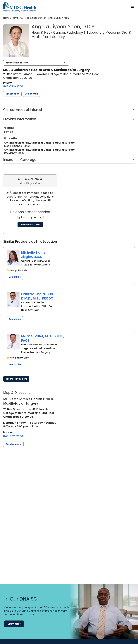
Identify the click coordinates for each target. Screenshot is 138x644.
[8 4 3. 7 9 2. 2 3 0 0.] (13, 86)
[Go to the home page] (20, 7)
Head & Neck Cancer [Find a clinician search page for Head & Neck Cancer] (35, 18)
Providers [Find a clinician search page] (17, 18)
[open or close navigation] (133, 6)
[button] (36, 63)
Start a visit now (30, 225)
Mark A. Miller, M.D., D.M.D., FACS (43, 338)
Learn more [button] (14, 624)
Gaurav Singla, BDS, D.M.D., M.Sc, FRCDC (37, 296)
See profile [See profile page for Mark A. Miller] (15, 364)
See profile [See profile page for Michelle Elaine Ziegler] (15, 277)
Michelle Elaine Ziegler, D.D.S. (33, 255)
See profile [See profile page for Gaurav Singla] (15, 319)
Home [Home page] (6, 18)
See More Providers (16, 379)
